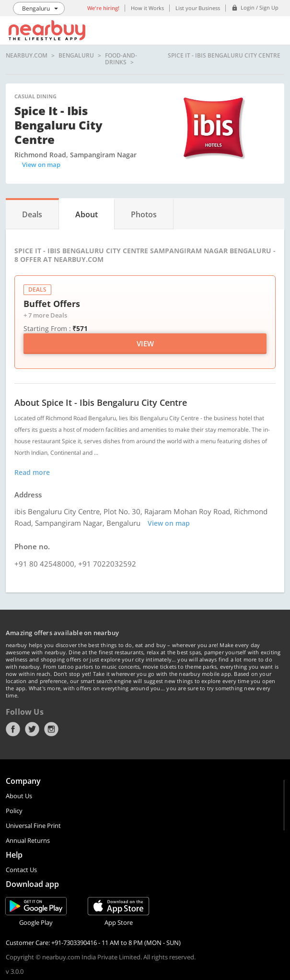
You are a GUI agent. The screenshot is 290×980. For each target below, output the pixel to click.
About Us (19, 796)
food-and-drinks (121, 59)
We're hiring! (103, 8)
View (145, 343)
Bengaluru (76, 56)
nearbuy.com (27, 56)
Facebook (13, 729)
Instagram (51, 729)
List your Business (198, 8)
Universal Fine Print (33, 826)
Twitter (32, 729)
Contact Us (21, 870)
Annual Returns (28, 840)
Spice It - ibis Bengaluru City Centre (224, 56)
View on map (41, 165)
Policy (14, 811)
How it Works (147, 8)
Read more (32, 472)
